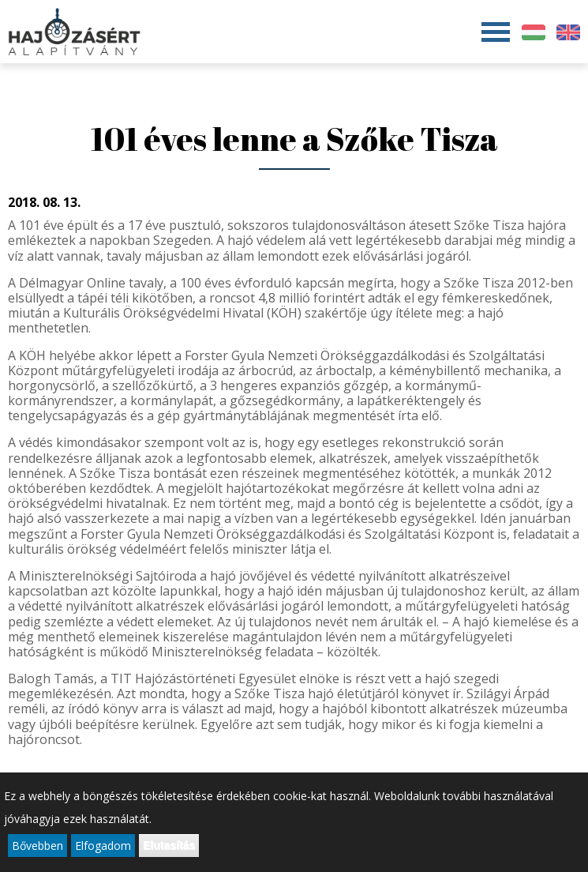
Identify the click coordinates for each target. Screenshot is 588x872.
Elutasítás (169, 846)
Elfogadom (103, 846)
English (568, 32)
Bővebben (37, 846)
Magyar (534, 32)
